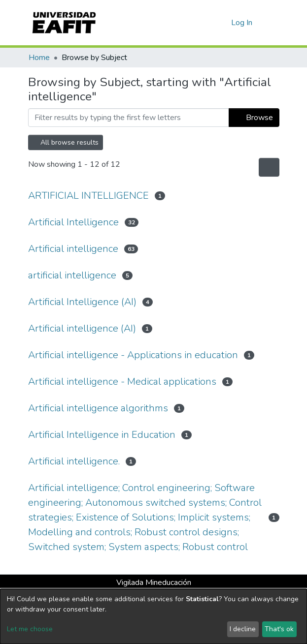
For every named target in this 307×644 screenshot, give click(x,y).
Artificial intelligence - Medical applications (122, 382)
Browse (254, 118)
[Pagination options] (269, 167)
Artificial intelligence (73, 249)
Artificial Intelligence (73, 222)
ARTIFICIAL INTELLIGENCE (88, 196)
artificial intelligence (72, 275)
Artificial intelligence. (74, 461)
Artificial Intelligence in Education (102, 435)
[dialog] (153, 616)
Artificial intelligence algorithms (98, 408)
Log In (242, 23)
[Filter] (129, 118)
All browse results (66, 142)
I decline (243, 629)
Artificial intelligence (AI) (82, 328)
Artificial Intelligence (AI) (82, 302)
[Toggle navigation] (273, 23)
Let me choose (30, 629)
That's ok (279, 629)
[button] (222, 23)
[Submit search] (208, 23)
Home (39, 58)
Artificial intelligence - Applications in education (133, 355)
